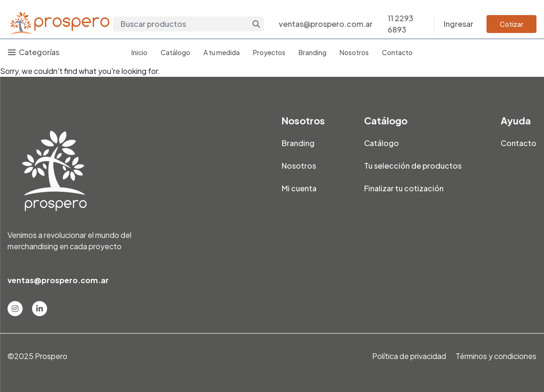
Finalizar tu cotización (404, 188)
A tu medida (222, 52)
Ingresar (459, 24)
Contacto (397, 52)
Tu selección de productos (413, 166)
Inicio (139, 52)
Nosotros (354, 52)
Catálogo (175, 52)
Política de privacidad (409, 356)
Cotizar (512, 24)
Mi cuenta (299, 188)
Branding (313, 52)
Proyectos (269, 52)
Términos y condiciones (496, 356)
